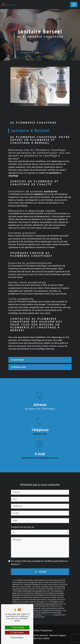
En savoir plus (17, 360)
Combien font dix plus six (23, 523)
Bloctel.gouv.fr (47, 611)
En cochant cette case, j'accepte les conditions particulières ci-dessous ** (40, 559)
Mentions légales (58, 635)
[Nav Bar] (74, 5)
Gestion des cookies (40, 638)
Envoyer (43, 568)
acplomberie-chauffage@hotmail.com (40, 454)
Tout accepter (17, 627)
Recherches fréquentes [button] (40, 630)
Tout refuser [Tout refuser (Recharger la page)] (17, 633)
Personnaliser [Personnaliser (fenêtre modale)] (17, 638)
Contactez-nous (18, 367)
